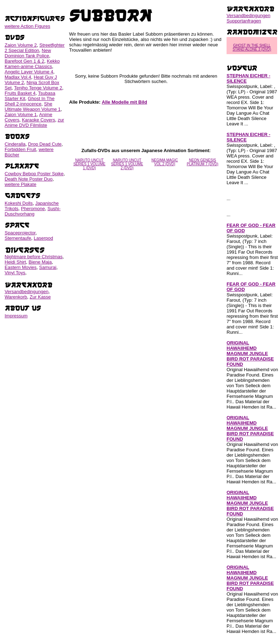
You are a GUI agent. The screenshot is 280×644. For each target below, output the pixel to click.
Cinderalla (15, 144)
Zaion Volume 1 (21, 115)
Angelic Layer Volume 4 (29, 72)
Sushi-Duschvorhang (33, 211)
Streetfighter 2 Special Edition (35, 48)
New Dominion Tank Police (28, 53)
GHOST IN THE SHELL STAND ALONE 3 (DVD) (252, 47)
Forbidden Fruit (20, 149)
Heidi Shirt (15, 262)
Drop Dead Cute (45, 144)
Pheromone (33, 209)
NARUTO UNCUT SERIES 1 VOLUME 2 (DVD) (127, 164)
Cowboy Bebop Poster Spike (34, 174)
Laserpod (43, 238)
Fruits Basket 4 (20, 93)
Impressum (16, 316)
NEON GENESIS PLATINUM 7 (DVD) (203, 162)
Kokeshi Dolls (19, 203)
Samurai (48, 267)
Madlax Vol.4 (18, 77)
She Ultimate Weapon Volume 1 (33, 107)
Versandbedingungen (27, 292)
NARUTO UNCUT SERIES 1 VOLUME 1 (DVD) (89, 164)
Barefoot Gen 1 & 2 (24, 61)
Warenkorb (16, 297)
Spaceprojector (20, 233)
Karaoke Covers (38, 120)
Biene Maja (40, 262)
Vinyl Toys (15, 273)
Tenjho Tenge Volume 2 (38, 88)
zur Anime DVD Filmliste (34, 123)
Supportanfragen (244, 21)
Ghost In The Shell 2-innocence (30, 101)
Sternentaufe (18, 238)
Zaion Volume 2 (21, 45)
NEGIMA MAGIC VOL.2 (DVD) (165, 162)
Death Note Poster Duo (28, 179)
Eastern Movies (21, 267)
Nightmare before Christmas (34, 257)
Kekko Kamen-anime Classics (32, 64)
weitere (27, 26)
